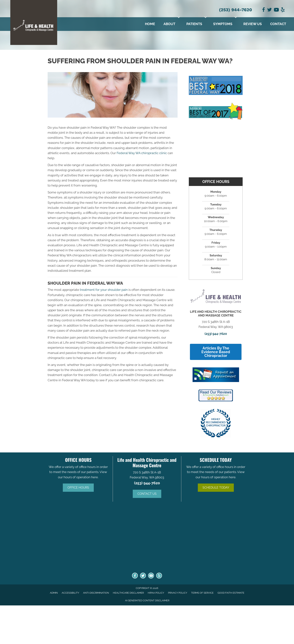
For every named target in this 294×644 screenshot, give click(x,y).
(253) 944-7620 (235, 10)
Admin (54, 593)
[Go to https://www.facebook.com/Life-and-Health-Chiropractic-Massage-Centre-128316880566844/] (135, 576)
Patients (194, 24)
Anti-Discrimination (96, 593)
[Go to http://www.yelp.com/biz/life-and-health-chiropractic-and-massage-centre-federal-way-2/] (159, 576)
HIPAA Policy (156, 593)
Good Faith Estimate (231, 593)
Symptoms (223, 24)
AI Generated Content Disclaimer (147, 600)
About (169, 24)
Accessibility (70, 593)
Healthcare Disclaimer (128, 593)
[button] (179, 17)
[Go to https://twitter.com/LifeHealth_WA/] (143, 576)
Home (150, 24)
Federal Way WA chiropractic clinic (142, 153)
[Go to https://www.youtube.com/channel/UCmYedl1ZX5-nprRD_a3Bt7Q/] (151, 576)
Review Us (253, 24)
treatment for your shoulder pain (104, 290)
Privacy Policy (178, 593)
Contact (278, 24)
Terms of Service (202, 593)
